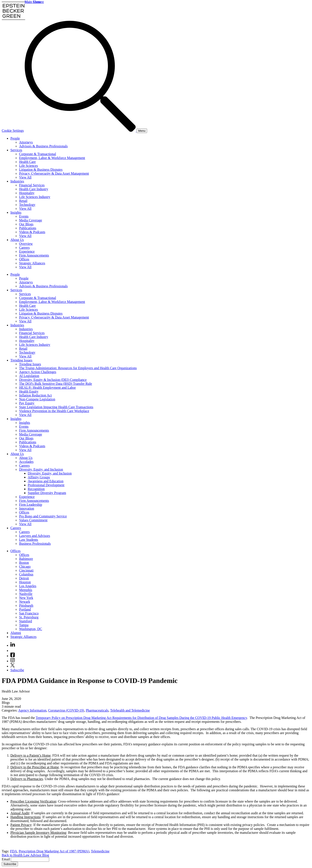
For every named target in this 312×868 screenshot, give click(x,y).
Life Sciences (28, 166)
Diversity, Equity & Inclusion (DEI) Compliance (53, 380)
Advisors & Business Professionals (43, 146)
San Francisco (29, 613)
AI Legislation (29, 376)
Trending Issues (21, 360)
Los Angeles (28, 586)
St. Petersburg (29, 617)
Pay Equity (27, 403)
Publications (28, 228)
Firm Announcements (34, 255)
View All (25, 177)
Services (16, 150)
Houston (25, 582)
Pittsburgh (26, 605)
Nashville (26, 594)
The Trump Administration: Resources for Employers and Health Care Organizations (78, 368)
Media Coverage (31, 220)
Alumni (16, 633)
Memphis (26, 590)
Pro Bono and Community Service (43, 516)
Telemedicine (100, 851)
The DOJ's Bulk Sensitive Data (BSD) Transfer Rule (56, 384)
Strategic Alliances (32, 263)
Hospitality (27, 193)
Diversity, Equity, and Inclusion (41, 469)
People (15, 138)
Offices (24, 259)
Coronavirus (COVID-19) (66, 710)
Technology (27, 205)
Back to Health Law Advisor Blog (25, 855)
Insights (16, 212)
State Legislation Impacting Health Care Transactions (56, 407)
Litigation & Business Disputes (41, 170)
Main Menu (33, 2)
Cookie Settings (13, 131)
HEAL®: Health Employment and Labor (47, 388)
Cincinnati (26, 570)
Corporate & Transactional (38, 154)
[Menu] (142, 131)
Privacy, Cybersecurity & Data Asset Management (54, 173)
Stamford (26, 621)
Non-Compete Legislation (37, 399)
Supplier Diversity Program (47, 493)
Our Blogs (26, 224)
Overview (26, 244)
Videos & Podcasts (32, 232)
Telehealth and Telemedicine (130, 710)
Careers (24, 248)
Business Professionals (35, 544)
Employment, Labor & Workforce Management (52, 158)
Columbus (26, 574)
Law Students (29, 540)
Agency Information (32, 710)
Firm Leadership (31, 505)
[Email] (30, 859)
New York (26, 598)
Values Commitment (33, 520)
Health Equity (29, 391)
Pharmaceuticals (97, 710)
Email (6, 859)
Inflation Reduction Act (35, 395)
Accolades (26, 462)
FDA (13, 851)
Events (24, 216)
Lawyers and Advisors (35, 536)
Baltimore (26, 559)
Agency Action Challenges (38, 372)
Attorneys (26, 142)
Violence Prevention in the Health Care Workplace (54, 411)
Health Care (27, 162)
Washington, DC (31, 629)
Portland (25, 609)
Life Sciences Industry (35, 197)
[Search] (81, 131)
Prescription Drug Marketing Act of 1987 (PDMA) (54, 851)
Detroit (24, 578)
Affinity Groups (39, 477)
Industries (17, 181)
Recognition (36, 489)
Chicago (25, 566)
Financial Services (32, 185)
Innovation (27, 508)
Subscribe (17, 670)
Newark (25, 602)
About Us (17, 240)
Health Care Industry (34, 189)
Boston (24, 563)
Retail (23, 201)
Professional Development (46, 485)
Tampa (24, 625)
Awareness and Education (46, 481)
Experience (27, 251)
